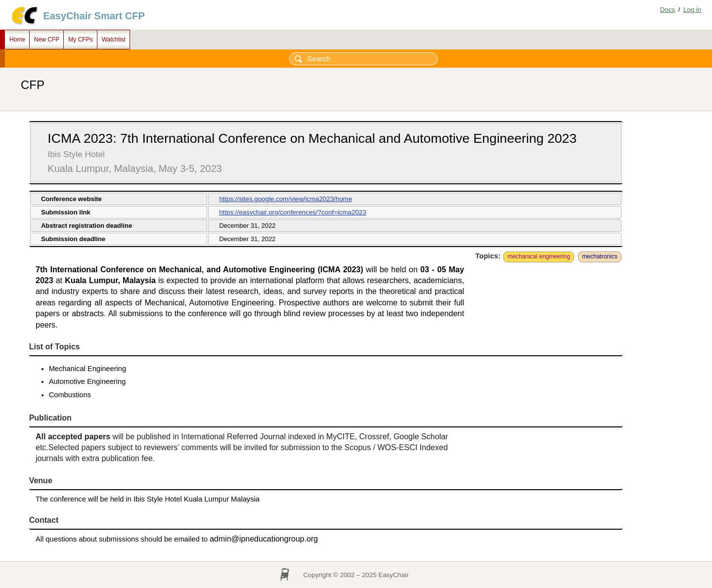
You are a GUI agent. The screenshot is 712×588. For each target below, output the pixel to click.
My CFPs (80, 40)
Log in (692, 10)
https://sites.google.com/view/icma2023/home (286, 199)
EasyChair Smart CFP (94, 16)
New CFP (47, 40)
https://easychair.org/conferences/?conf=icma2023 (292, 212)
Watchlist (114, 40)
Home (17, 40)
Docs (667, 10)
